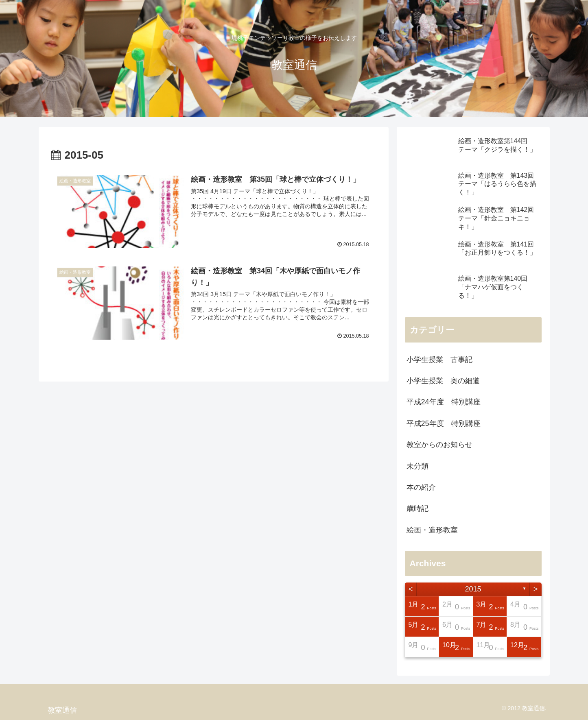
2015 (473, 589)
